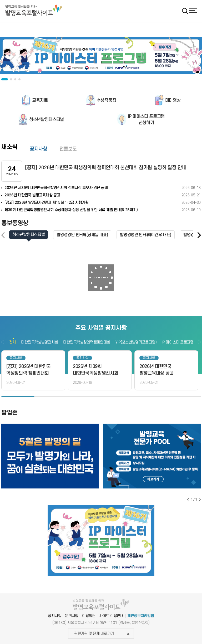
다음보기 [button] (200, 342)
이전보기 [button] (2, 342)
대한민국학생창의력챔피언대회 (87, 342)
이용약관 (89, 616)
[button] (199, 235)
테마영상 (173, 100)
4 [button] (118, 396)
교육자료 (40, 100)
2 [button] (51, 396)
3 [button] (84, 396)
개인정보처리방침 (141, 616)
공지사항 (39, 149)
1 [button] (18, 396)
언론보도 (68, 149)
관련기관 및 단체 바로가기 (102, 634)
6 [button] (184, 396)
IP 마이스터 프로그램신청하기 (146, 120)
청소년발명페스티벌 (47, 120)
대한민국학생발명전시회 (39, 342)
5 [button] (151, 396)
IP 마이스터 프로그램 (178, 342)
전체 (12, 342)
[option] (101, 55)
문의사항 (72, 616)
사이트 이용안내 (111, 616)
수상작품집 (106, 100)
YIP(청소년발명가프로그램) (136, 342)
